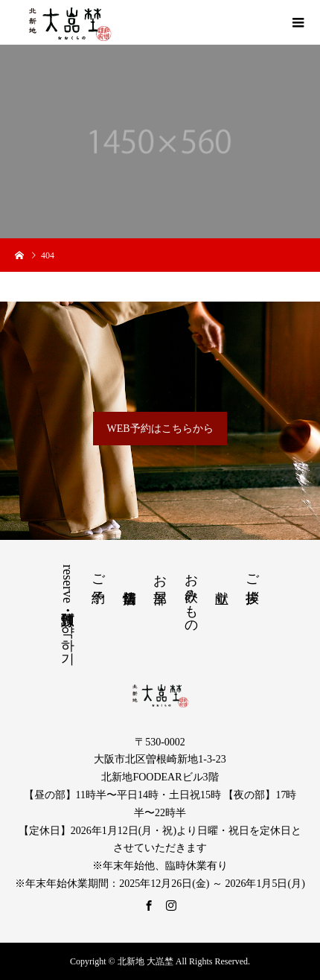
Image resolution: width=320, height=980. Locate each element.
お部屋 (160, 573)
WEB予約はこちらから (160, 429)
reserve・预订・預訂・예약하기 (68, 611)
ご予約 (98, 573)
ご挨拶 (252, 573)
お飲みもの (191, 596)
